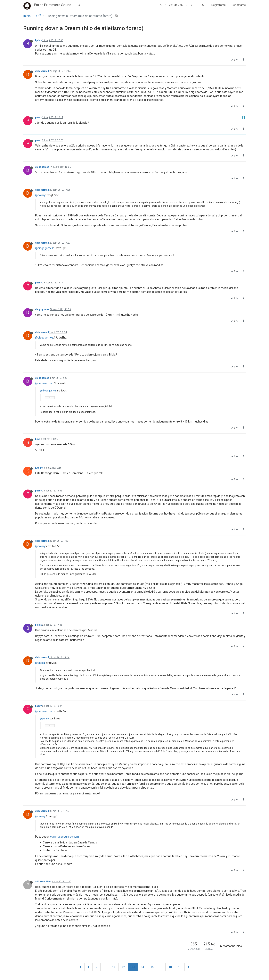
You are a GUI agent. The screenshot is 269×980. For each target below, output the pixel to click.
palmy (38, 117)
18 (170, 967)
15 (152, 967)
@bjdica (40, 663)
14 (143, 967)
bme (38, 439)
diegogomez (42, 167)
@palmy (40, 195)
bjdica (38, 40)
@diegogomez (44, 248)
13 (133, 967)
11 (114, 967)
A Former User (43, 882)
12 (123, 967)
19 (180, 967)
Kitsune (39, 468)
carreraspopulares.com (65, 837)
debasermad (42, 71)
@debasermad (44, 383)
